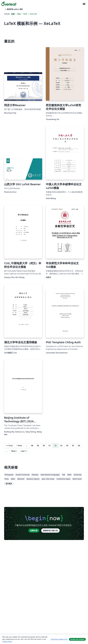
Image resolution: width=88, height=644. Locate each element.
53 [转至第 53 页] (61, 446)
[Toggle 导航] (84, 4)
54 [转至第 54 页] (67, 446)
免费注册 (34, 531)
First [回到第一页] (9, 446)
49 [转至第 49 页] (38, 446)
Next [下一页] (14, 451)
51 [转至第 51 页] (50, 446)
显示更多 (9, 484)
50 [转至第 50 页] (44, 446)
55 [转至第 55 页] (73, 446)
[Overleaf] (9, 4)
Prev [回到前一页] (19, 446)
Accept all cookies (77, 639)
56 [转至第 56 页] (79, 446)
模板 (19, 14)
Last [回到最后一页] (24, 451)
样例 (25, 14)
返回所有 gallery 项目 (14, 9)
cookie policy (7, 641)
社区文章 (33, 14)
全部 (13, 14)
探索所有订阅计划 (50, 531)
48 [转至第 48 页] (32, 446)
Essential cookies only (59, 639)
